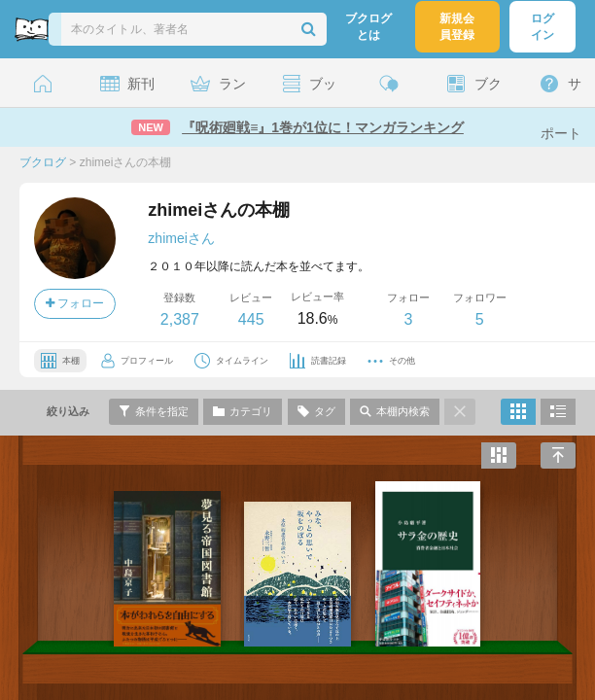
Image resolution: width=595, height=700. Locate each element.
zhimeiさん (181, 238)
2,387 (180, 319)
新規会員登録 (457, 27)
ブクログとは (368, 27)
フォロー (75, 303)
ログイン (542, 27)
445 (251, 319)
